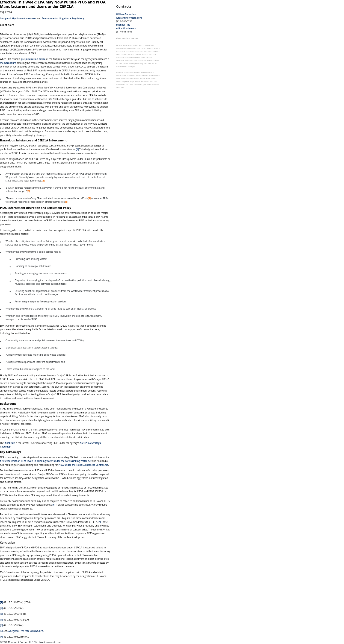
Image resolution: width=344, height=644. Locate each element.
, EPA (26, 631)
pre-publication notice (33, 59)
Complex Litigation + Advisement (18, 18)
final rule (10, 443)
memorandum (8, 63)
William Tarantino (126, 14)
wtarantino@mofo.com (129, 18)
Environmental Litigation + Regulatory (63, 18)
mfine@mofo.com (126, 28)
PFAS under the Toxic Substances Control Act (83, 465)
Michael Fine (123, 25)
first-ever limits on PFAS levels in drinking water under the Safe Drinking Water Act (46, 461)
